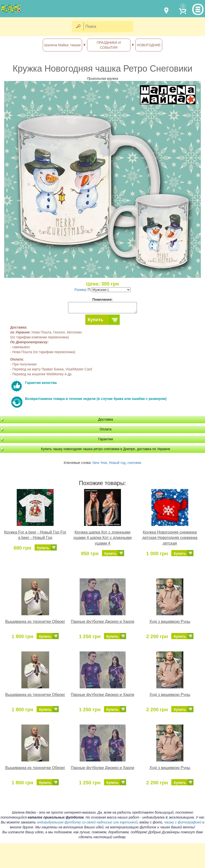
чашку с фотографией (183, 822)
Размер (82, 290)
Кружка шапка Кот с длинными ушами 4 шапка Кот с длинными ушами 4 (102, 538)
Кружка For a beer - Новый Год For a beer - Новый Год (35, 535)
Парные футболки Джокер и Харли (102, 622)
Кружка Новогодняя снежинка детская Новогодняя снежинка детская (170, 538)
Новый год (117, 463)
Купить (95, 320)
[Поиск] (110, 27)
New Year (100, 463)
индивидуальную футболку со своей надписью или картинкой (87, 822)
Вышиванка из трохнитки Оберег (35, 622)
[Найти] (78, 27)
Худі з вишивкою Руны (170, 622)
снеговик (134, 463)
